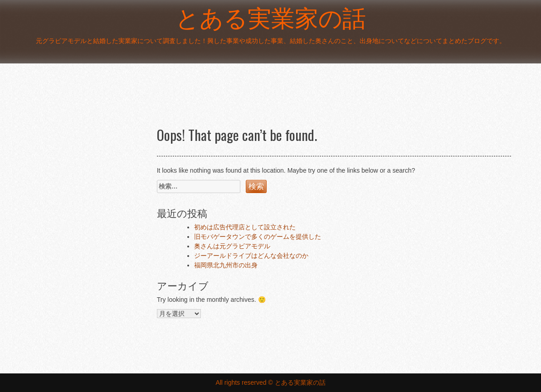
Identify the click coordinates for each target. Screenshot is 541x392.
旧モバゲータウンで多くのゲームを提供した (258, 237)
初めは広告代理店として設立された (245, 227)
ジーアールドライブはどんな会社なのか (251, 256)
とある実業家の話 (271, 18)
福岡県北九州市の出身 (226, 265)
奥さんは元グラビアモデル (232, 246)
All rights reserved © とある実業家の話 (270, 382)
